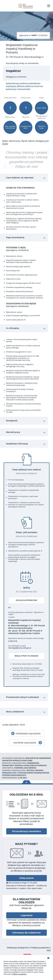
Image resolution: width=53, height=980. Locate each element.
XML (49, 950)
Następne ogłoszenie (25, 743)
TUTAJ (5, 144)
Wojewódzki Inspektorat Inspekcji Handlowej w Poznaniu (22, 49)
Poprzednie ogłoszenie (28, 734)
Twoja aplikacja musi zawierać (27, 471)
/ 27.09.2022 (33, 35)
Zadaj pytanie (26, 878)
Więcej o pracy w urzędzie (26, 656)
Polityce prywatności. (19, 974)
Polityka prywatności (40, 948)
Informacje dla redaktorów (26, 933)
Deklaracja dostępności (18, 948)
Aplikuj (27, 590)
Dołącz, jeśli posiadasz (27, 534)
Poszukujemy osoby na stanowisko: (22, 63)
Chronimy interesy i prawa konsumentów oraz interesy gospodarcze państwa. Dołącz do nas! (27, 159)
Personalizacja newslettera (27, 831)
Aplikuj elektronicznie (26, 600)
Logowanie (27, 915)
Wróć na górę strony (26, 782)
